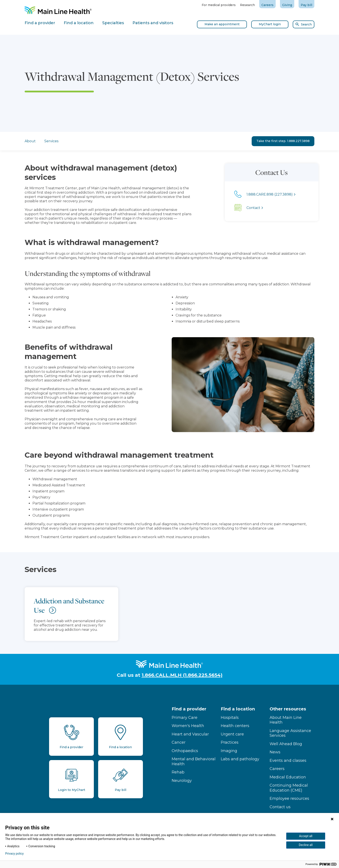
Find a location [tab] (79, 23)
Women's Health (188, 726)
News (275, 752)
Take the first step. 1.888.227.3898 (283, 141)
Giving (287, 5)
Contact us (280, 807)
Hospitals (230, 718)
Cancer (179, 742)
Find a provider (189, 709)
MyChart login (270, 24)
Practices (230, 742)
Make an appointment (222, 24)
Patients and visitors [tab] (153, 23)
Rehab (178, 772)
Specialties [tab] (113, 23)
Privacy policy (14, 854)
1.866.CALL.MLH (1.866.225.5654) (182, 675)
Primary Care (185, 718)
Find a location (238, 709)
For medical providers (219, 5)
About (30, 141)
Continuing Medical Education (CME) (289, 788)
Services (51, 141)
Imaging (229, 751)
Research (247, 5)
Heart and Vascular (190, 734)
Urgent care (232, 734)
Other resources (288, 709)
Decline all (306, 845)
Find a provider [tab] (40, 23)
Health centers (235, 726)
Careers (267, 5)
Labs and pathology (240, 759)
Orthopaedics (185, 751)
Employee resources (289, 798)
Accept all (306, 836)
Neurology (182, 781)
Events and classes (288, 760)
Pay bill (306, 5)
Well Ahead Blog (286, 744)
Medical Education (288, 777)
